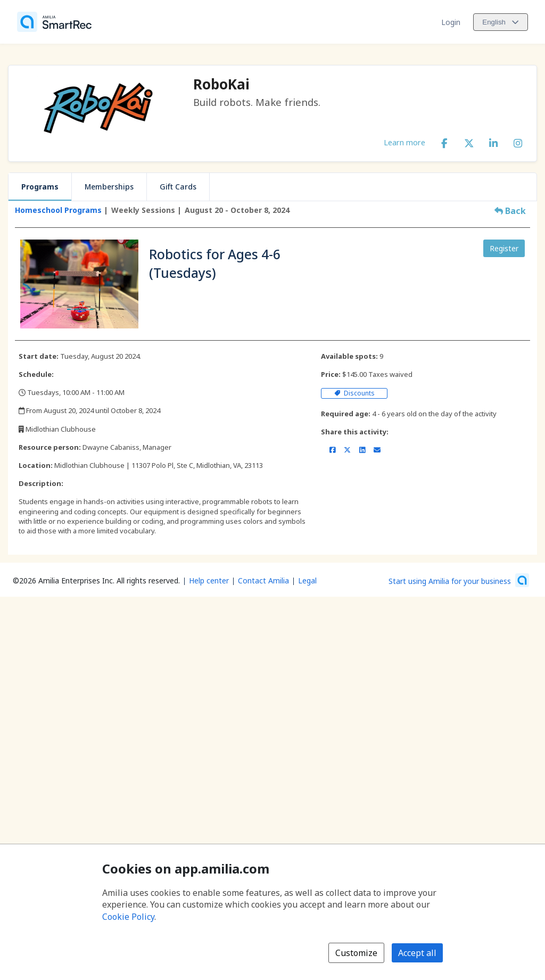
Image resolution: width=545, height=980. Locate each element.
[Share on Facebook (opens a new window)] (332, 450)
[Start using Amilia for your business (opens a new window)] (459, 580)
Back (510, 211)
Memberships (109, 187)
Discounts (354, 393)
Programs (40, 187)
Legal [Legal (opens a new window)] (307, 580)
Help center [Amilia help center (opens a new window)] (209, 580)
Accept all (417, 953)
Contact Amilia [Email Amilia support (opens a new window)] (263, 580)
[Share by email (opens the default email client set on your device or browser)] (377, 450)
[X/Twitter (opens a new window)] (469, 141)
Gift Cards (178, 187)
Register (504, 248)
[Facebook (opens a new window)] (444, 141)
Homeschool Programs (58, 210)
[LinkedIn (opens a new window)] (493, 141)
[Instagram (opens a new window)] (518, 141)
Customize (356, 953)
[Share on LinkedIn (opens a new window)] (362, 450)
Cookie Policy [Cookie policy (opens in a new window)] (128, 917)
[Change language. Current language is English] (501, 22)
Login (451, 22)
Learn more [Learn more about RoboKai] (404, 142)
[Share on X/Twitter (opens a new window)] (347, 450)
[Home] (54, 22)
